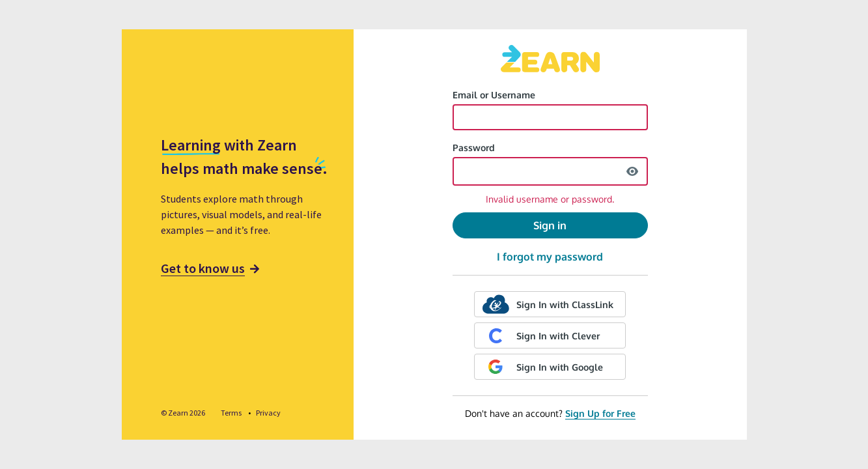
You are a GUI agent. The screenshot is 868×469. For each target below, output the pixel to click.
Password (474, 148)
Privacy (268, 413)
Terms (232, 413)
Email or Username (494, 95)
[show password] (632, 171)
